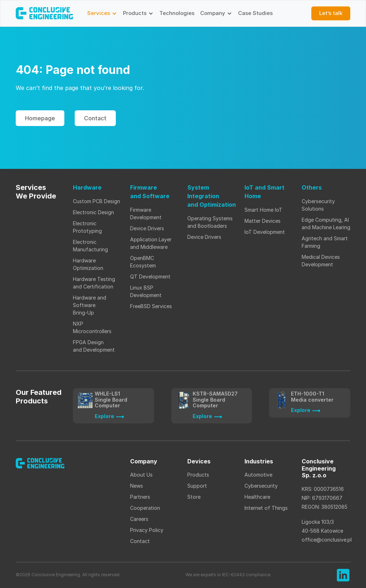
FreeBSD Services (151, 306)
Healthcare (257, 497)
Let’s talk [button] (331, 13)
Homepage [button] (40, 118)
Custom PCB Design (97, 201)
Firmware (150, 192)
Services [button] (102, 13)
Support (197, 486)
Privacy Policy (147, 530)
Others (312, 187)
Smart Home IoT (263, 210)
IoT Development (265, 232)
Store (194, 497)
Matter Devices (263, 221)
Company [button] (216, 13)
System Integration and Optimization (212, 196)
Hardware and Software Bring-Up (90, 305)
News (137, 486)
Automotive (258, 475)
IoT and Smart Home (264, 192)
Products (198, 475)
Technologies (177, 13)
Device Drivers (147, 228)
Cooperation (145, 508)
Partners (140, 497)
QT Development (150, 277)
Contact (140, 541)
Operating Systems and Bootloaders (210, 222)
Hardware (87, 187)
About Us (141, 475)
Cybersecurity (261, 486)
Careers (139, 519)
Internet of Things (267, 508)
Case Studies (255, 13)
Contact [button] (95, 118)
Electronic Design (93, 212)
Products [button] (138, 13)
